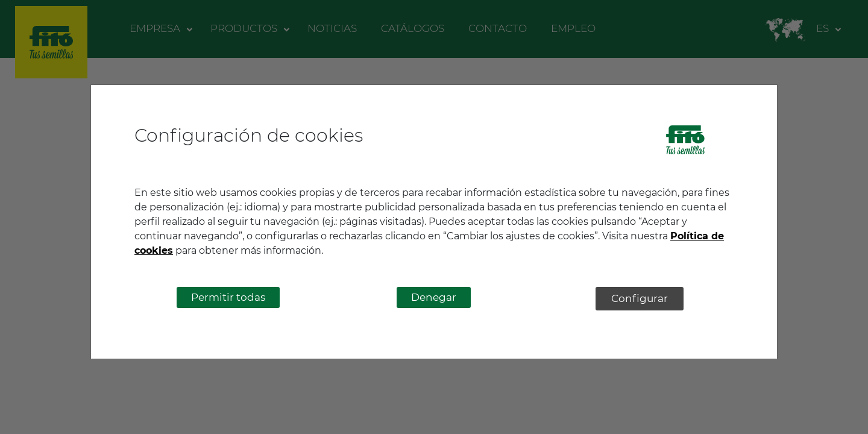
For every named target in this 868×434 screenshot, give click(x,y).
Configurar (640, 298)
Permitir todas (228, 297)
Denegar (434, 297)
